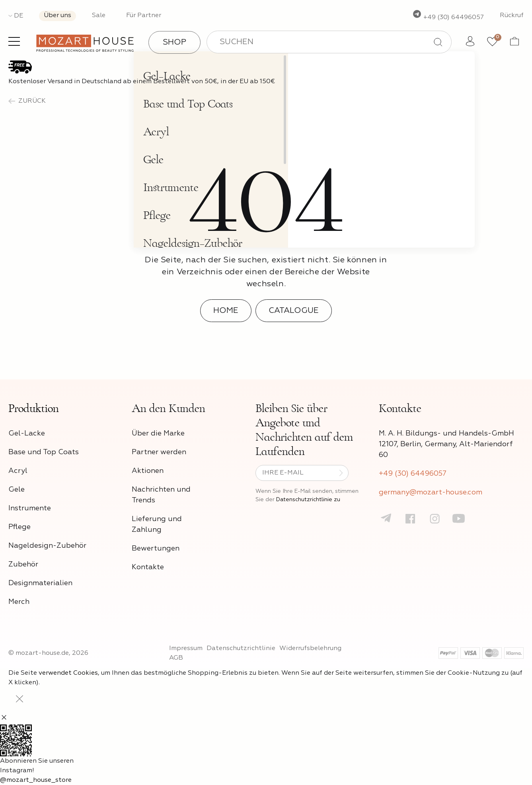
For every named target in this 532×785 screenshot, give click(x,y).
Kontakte (148, 567)
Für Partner (144, 16)
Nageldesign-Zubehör (47, 546)
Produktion (34, 408)
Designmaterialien (40, 583)
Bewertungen (156, 549)
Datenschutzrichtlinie (241, 648)
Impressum (186, 648)
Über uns (57, 16)
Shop (174, 42)
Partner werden (159, 452)
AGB (176, 658)
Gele (17, 490)
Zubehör (23, 564)
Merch (19, 602)
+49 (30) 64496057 (448, 18)
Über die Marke (158, 434)
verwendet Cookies (68, 673)
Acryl (18, 471)
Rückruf (512, 16)
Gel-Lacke (27, 434)
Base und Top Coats (44, 452)
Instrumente (30, 508)
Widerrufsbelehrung (310, 648)
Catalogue (294, 310)
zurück (27, 101)
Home (226, 310)
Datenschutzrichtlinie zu (308, 500)
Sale (99, 16)
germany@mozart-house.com (431, 492)
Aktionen (148, 471)
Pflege (19, 527)
